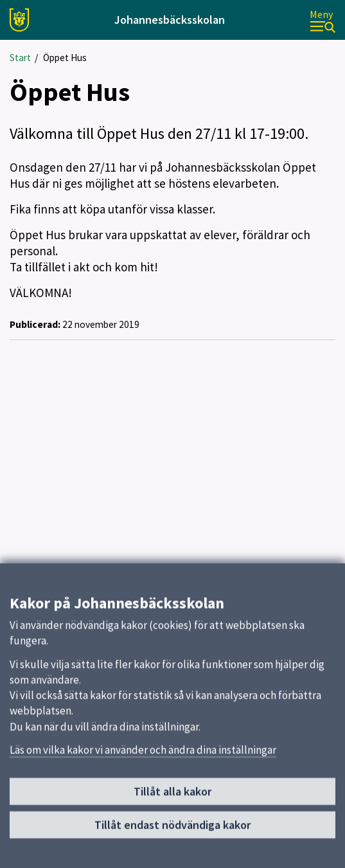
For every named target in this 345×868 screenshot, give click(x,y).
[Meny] (323, 20)
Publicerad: (35, 324)
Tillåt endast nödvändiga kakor (172, 830)
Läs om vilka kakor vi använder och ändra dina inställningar (143, 755)
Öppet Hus (65, 58)
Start (20, 58)
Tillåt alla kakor (172, 796)
